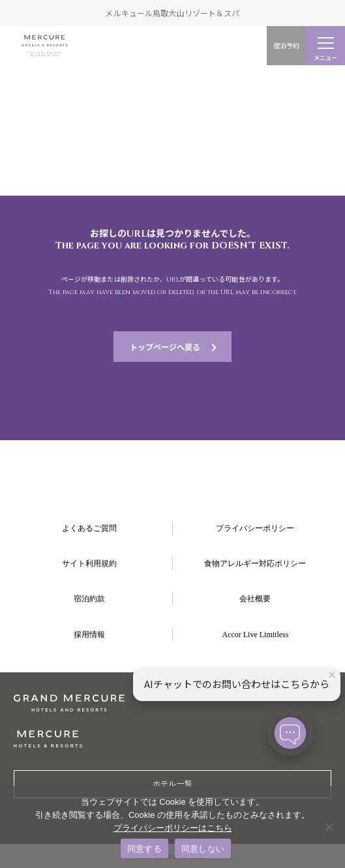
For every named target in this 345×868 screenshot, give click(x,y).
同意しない (203, 849)
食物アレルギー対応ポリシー (255, 563)
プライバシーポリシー (255, 528)
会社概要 (255, 599)
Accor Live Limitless (255, 635)
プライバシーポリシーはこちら (173, 828)
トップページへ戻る (165, 347)
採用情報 (89, 635)
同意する (144, 849)
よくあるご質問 (89, 528)
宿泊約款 (89, 599)
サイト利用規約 (89, 563)
